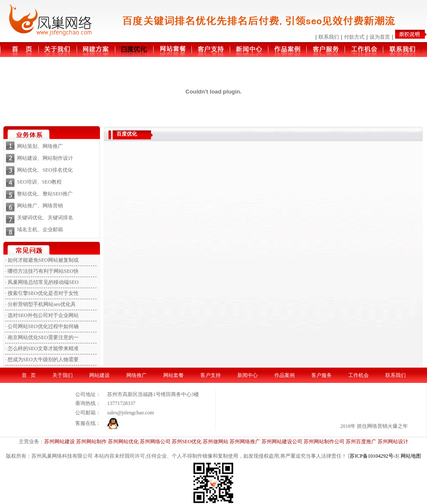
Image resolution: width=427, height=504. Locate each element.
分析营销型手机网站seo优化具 (42, 304)
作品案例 (285, 375)
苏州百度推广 (361, 442)
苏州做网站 (216, 442)
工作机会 (359, 375)
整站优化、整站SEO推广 (45, 194)
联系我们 (329, 37)
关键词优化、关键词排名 (45, 218)
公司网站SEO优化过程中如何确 (43, 326)
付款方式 (354, 37)
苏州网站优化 (123, 442)
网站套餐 (174, 375)
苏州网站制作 (91, 442)
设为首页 (380, 37)
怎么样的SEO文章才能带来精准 (43, 348)
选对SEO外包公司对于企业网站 (43, 315)
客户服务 (322, 375)
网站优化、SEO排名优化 (45, 170)
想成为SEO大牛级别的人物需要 (43, 360)
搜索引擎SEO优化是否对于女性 (43, 293)
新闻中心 (248, 375)
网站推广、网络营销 (40, 206)
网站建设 (100, 375)
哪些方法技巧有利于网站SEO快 (43, 271)
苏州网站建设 (60, 442)
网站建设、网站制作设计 (45, 158)
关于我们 (63, 375)
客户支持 (211, 375)
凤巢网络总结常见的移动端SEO (43, 282)
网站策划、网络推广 (40, 146)
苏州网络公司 (155, 442)
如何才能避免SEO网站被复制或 (43, 260)
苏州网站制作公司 (324, 442)
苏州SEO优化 (187, 442)
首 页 (29, 375)
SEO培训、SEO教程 (39, 182)
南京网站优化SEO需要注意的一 (43, 337)
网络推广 (137, 375)
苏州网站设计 (393, 442)
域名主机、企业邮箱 (40, 229)
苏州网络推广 (245, 442)
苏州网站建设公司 (282, 442)
